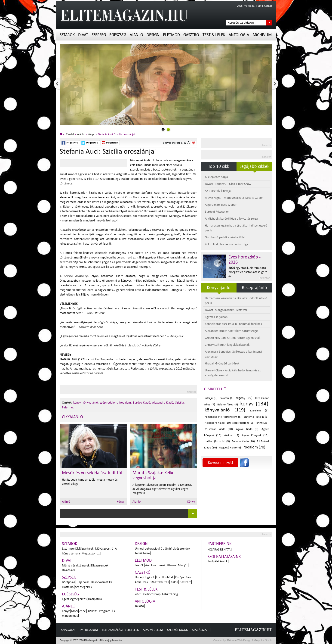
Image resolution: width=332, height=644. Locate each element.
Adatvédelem (153, 630)
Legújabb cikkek (254, 166)
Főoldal (70, 134)
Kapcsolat (68, 630)
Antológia (239, 35)
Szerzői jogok (177, 630)
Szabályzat (200, 630)
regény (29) (244, 398)
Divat (83, 35)
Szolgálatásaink (218, 561)
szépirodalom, (109, 403)
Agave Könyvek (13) (255, 435)
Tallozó (139, 606)
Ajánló (136, 35)
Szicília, (180, 403)
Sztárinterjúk (70, 549)
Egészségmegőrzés (74, 599)
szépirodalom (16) (243, 423)
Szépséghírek (84, 587)
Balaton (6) (227, 398)
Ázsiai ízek (141, 582)
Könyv (91, 134)
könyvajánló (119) (225, 410)
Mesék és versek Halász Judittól (92, 473)
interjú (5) (211, 398)
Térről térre (142, 553)
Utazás (171, 565)
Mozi (74, 611)
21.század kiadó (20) (219, 429)
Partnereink (220, 544)
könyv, (77, 403)
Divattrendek (100, 565)
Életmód (171, 35)
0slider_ (163, 129)
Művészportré (104, 549)
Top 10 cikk (219, 166)
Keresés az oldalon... (269, 23)
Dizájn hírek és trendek (175, 549)
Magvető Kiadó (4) (230, 448)
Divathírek (69, 570)
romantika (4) (213, 417)
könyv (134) (254, 404)
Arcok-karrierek (155, 565)
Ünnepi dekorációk (147, 549)
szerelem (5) (259, 411)
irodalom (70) (254, 447)
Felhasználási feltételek (120, 630)
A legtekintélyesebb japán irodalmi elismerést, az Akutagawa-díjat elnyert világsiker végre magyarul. (162, 489)
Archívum (262, 35)
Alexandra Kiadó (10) (218, 423)
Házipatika (95, 599)
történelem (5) (233, 417)
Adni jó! (183, 565)
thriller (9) (211, 441)
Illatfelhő (68, 587)
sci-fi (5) (225, 441)
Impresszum (89, 630)
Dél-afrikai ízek (159, 582)
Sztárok (67, 35)
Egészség (118, 35)
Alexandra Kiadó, (163, 403)
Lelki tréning (170, 594)
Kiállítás (92, 611)
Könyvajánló (219, 288)
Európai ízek (183, 577)
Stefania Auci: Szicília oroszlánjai (116, 134)
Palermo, (68, 407)
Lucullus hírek (165, 577)
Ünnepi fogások (145, 577)
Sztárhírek (87, 549)
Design (153, 35)
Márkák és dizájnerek (76, 565)
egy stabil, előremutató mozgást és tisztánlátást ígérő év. (248, 272)
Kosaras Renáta (219, 549)
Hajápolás (83, 582)
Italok (174, 582)
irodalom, (126, 403)
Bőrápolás (68, 582)
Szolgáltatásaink (224, 557)
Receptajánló (254, 288)
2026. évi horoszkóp (148, 594)
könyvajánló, (91, 403)
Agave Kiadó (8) (247, 429)
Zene (83, 611)
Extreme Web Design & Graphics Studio (250, 640)
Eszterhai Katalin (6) (256, 417)
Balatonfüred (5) (228, 405)
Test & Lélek (214, 35)
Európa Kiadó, (142, 403)
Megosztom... (91, 553)
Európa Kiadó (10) (243, 441)
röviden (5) (231, 435)
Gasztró (191, 35)
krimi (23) (262, 423)
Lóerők (139, 565)
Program (105, 611)
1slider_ (168, 129)
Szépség (99, 35)
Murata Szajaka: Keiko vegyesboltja (154, 475)
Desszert (185, 582)
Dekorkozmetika (101, 582)
